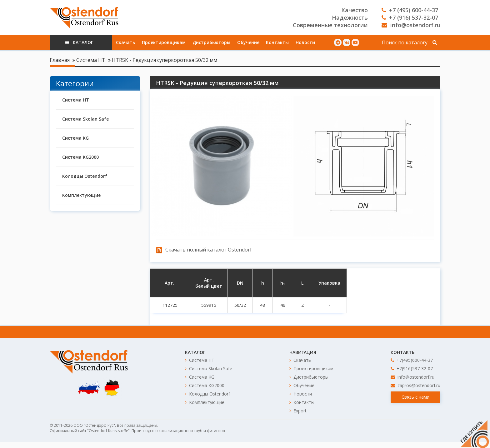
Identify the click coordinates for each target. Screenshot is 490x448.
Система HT (91, 60)
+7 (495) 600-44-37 (410, 10)
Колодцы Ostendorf (85, 176)
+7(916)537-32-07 (412, 368)
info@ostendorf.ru (411, 25)
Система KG (75, 138)
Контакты (277, 42)
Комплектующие (81, 195)
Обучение (248, 42)
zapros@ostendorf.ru (415, 385)
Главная (60, 60)
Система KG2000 (80, 157)
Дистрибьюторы (211, 42)
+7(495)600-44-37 (412, 360)
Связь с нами (415, 397)
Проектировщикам (164, 42)
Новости (305, 42)
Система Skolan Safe (85, 119)
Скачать (125, 42)
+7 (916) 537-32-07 (410, 17)
